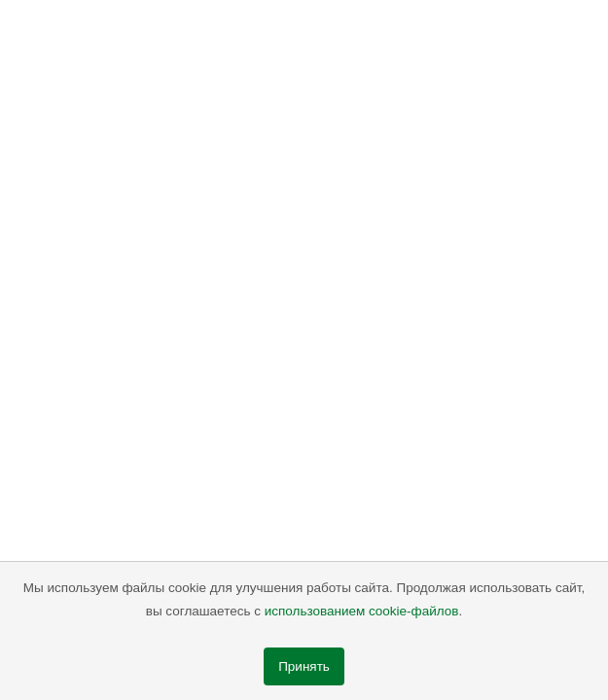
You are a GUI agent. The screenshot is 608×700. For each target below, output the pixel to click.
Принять (304, 666)
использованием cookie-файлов (362, 611)
